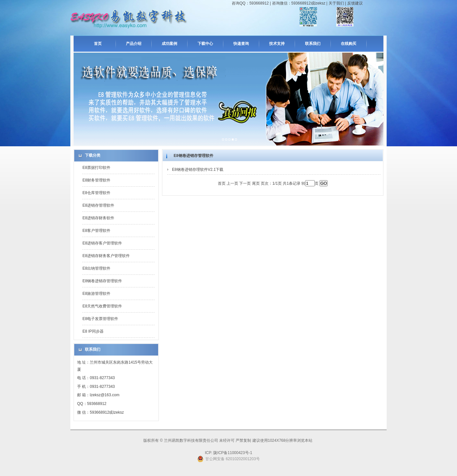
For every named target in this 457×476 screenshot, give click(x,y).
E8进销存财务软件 (98, 218)
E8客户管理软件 (96, 231)
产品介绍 (134, 44)
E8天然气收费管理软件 (102, 306)
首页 (98, 44)
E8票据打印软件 (96, 168)
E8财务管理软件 (96, 180)
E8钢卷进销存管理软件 (102, 281)
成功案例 (169, 44)
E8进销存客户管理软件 (102, 243)
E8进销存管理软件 (98, 205)
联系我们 (313, 44)
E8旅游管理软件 (96, 294)
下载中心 (205, 44)
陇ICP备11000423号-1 (232, 453)
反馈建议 (355, 3)
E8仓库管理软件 (96, 193)
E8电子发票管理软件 (100, 319)
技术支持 (277, 44)
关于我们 (336, 3)
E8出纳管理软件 (96, 268)
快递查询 (241, 44)
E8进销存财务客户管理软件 (106, 256)
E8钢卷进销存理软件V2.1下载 (198, 170)
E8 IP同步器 (93, 331)
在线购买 (349, 44)
